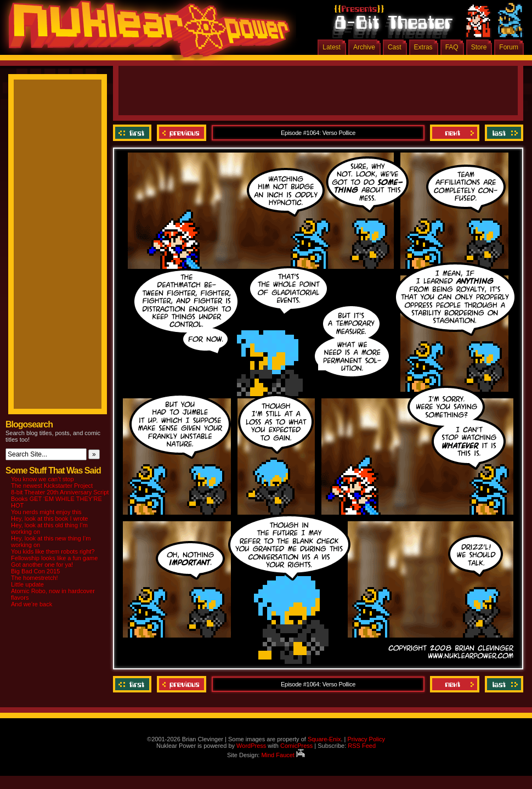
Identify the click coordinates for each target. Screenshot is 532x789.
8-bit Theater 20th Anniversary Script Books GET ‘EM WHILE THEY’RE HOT (60, 499)
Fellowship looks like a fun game (54, 558)
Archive (364, 47)
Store (479, 47)
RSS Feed (362, 746)
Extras (423, 47)
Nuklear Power (145, 33)
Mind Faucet (283, 755)
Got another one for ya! (42, 565)
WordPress (251, 746)
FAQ (452, 47)
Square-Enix (324, 739)
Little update (27, 584)
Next (455, 133)
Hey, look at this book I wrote (49, 519)
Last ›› (503, 133)
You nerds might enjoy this (46, 512)
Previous (182, 133)
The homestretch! (35, 578)
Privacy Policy (366, 739)
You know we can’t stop (43, 479)
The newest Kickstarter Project (52, 486)
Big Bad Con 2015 (35, 571)
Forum (509, 47)
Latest (332, 47)
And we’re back (32, 604)
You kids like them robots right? (53, 551)
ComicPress (296, 746)
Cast (395, 47)
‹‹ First (134, 133)
